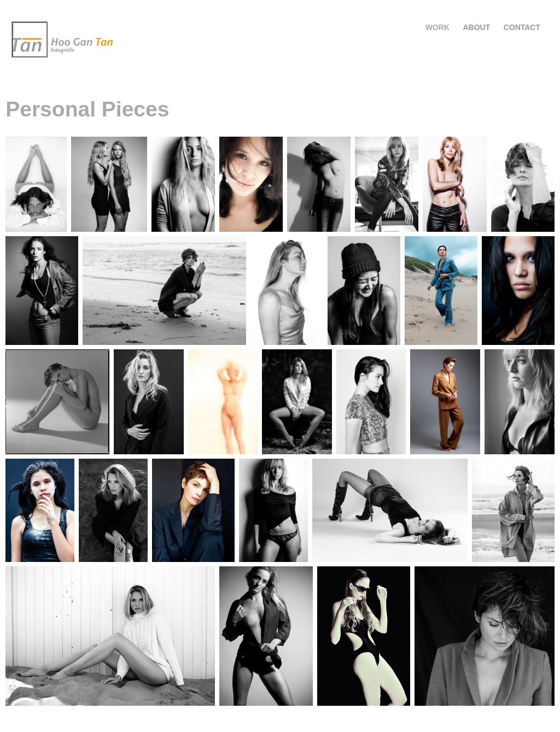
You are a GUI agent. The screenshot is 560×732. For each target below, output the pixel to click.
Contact (522, 27)
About (476, 27)
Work (437, 27)
